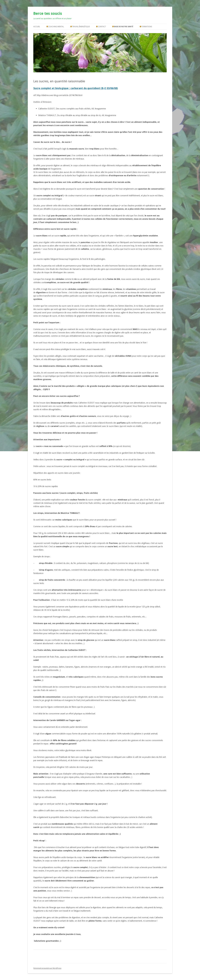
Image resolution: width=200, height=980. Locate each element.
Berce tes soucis (48, 13)
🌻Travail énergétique (80, 27)
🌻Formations (146, 27)
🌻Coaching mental (55, 27)
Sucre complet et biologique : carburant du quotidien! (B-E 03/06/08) (76, 88)
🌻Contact (101, 27)
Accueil (37, 27)
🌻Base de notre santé (123, 27)
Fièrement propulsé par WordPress (47, 968)
